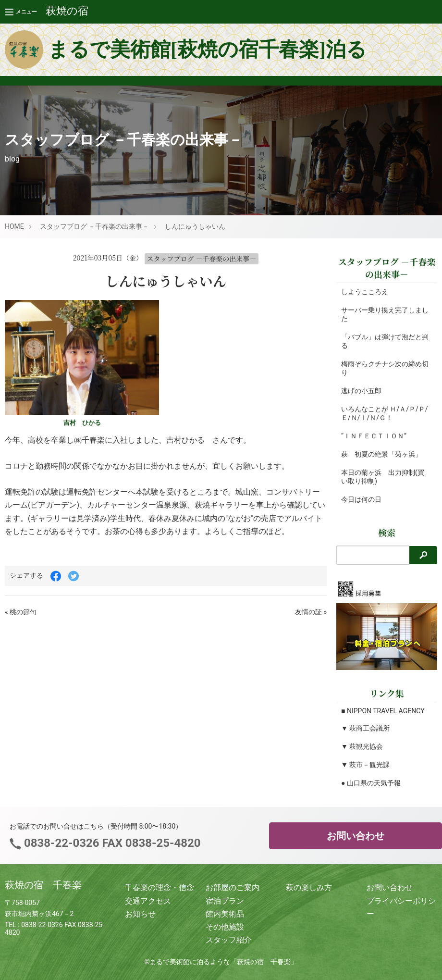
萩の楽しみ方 (309, 887)
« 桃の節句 (21, 612)
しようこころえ (365, 292)
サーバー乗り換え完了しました (381, 314)
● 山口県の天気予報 (371, 783)
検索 (387, 532)
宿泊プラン (225, 901)
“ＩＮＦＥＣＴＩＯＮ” (374, 436)
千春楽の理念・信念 (160, 887)
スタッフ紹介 (229, 940)
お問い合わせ (356, 836)
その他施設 (225, 927)
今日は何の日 (361, 499)
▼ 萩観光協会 (362, 746)
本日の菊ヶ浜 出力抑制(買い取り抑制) (383, 477)
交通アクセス (148, 901)
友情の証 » (311, 612)
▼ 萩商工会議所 (365, 728)
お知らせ (140, 914)
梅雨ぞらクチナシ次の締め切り (381, 368)
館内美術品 (225, 914)
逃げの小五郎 (361, 391)
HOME (14, 226)
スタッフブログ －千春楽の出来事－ (94, 226)
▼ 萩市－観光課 (365, 765)
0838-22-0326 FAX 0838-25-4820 (111, 843)
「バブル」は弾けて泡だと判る (381, 341)
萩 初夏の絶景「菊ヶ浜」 (381, 454)
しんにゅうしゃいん (195, 226)
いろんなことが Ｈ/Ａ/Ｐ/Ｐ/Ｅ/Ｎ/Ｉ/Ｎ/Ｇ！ (380, 413)
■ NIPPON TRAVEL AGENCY (383, 711)
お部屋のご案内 (233, 887)
